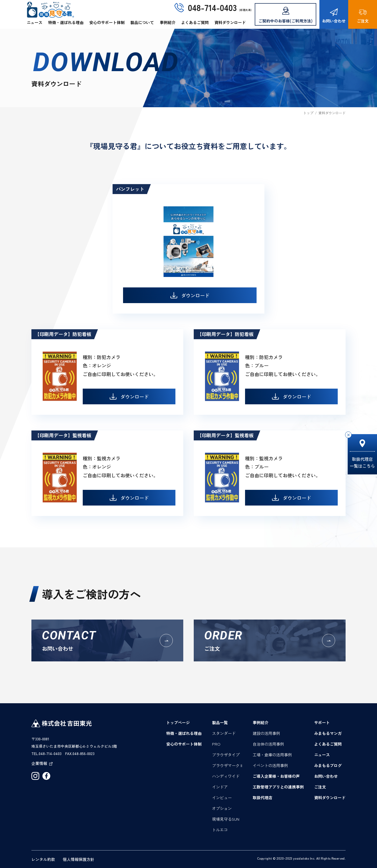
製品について (142, 22)
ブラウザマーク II (227, 765)
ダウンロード (190, 295)
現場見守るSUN (226, 819)
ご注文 (363, 16)
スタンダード (224, 733)
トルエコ (220, 830)
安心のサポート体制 (107, 22)
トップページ (178, 722)
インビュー (222, 798)
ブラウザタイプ (226, 755)
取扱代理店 (262, 798)
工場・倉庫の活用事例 (272, 755)
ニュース (35, 22)
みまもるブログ (328, 765)
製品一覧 (220, 722)
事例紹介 (168, 22)
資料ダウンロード (230, 22)
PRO (216, 744)
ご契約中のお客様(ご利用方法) (285, 15)
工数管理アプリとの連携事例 (278, 787)
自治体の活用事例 (268, 744)
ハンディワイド (226, 776)
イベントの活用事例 (270, 765)
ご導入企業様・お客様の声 (276, 776)
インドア (220, 787)
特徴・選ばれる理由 (66, 22)
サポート (322, 722)
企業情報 (42, 763)
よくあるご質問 (195, 22)
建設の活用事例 (266, 733)
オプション (222, 808)
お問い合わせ (334, 16)
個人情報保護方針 (79, 859)
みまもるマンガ (328, 733)
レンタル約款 (43, 859)
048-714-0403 (212, 7)
